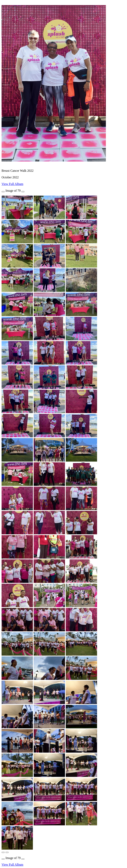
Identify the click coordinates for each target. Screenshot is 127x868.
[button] (3, 852)
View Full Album (12, 184)
